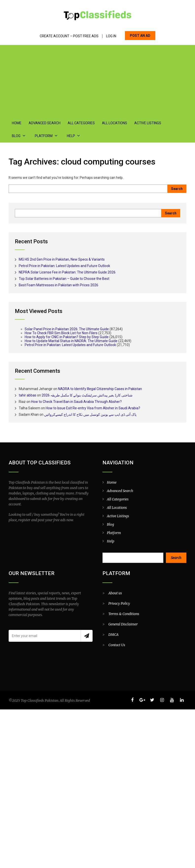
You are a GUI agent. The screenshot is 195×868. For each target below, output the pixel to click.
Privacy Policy (119, 603)
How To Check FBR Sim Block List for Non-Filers (61, 333)
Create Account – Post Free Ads (69, 36)
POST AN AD (140, 36)
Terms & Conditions (124, 614)
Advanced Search (44, 123)
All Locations (113, 123)
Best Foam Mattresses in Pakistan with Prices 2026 (58, 285)
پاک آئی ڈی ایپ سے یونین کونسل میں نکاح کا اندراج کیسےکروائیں (90, 414)
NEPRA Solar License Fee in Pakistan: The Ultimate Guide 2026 (67, 272)
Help (48, 136)
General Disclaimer (123, 624)
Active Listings (146, 123)
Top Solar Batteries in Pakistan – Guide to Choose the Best (64, 278)
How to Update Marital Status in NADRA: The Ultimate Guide (71, 341)
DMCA (113, 634)
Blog (170, 123)
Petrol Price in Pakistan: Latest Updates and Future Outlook (64, 266)
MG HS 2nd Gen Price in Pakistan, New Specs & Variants (62, 259)
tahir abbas (28, 395)
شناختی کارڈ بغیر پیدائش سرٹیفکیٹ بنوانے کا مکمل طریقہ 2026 (87, 395)
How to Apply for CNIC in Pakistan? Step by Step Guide (67, 337)
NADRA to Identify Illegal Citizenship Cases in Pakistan (100, 389)
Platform (20, 136)
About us (115, 593)
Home (16, 123)
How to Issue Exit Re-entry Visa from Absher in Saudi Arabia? (93, 408)
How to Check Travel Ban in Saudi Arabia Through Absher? (76, 401)
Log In (111, 36)
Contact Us (117, 645)
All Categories (80, 123)
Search (176, 558)
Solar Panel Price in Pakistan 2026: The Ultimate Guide (67, 329)
